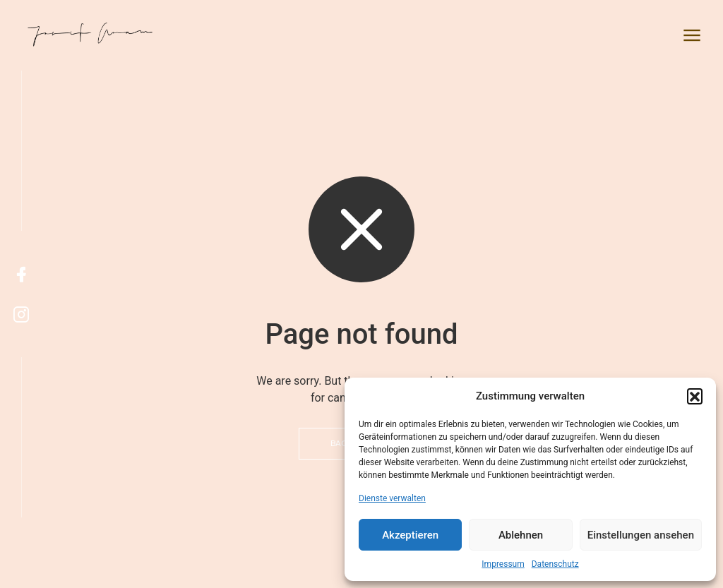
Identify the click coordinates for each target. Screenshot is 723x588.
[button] (695, 396)
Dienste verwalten (392, 498)
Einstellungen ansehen (641, 535)
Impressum (503, 564)
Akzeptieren (410, 535)
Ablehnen (521, 535)
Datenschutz (555, 564)
